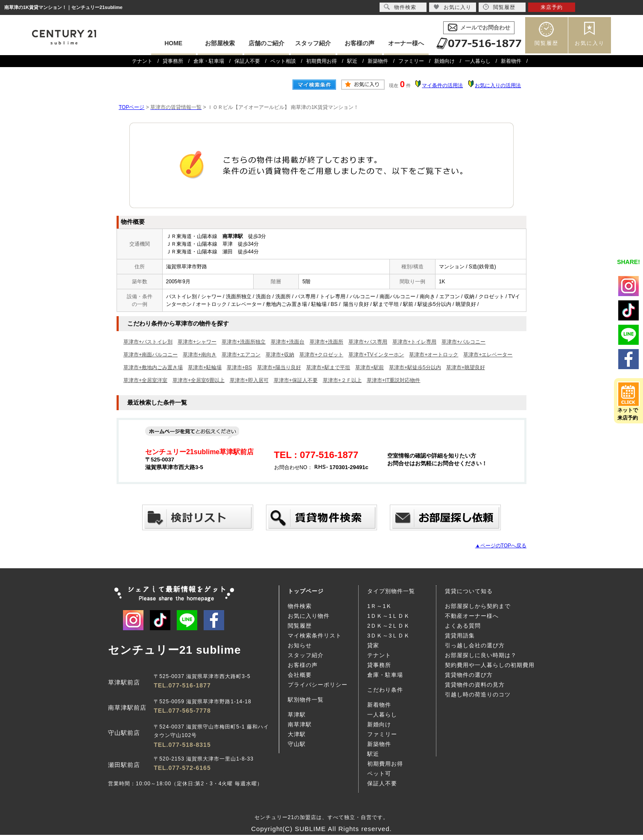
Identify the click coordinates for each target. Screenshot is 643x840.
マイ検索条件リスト (315, 636)
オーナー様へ (406, 43)
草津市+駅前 (370, 367)
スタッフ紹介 (313, 43)
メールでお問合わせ (485, 28)
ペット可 (379, 774)
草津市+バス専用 (368, 342)
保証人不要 (247, 61)
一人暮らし (478, 61)
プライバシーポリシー (318, 685)
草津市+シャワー (197, 342)
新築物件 (378, 61)
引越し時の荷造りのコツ (478, 695)
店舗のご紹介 (266, 43)
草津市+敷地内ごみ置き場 (153, 367)
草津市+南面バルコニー (151, 355)
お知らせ (300, 645)
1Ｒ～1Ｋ (380, 606)
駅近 (352, 61)
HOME (173, 43)
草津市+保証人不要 (296, 380)
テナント (142, 61)
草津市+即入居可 (249, 380)
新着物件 (511, 61)
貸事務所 (173, 61)
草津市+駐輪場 (205, 367)
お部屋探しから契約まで (478, 606)
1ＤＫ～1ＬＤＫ (389, 616)
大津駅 (297, 734)
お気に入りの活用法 (498, 85)
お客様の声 (359, 43)
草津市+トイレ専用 (414, 342)
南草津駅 (300, 724)
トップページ (306, 591)
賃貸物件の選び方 (469, 675)
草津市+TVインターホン (376, 355)
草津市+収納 (280, 355)
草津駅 (297, 715)
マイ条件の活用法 (442, 85)
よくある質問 (463, 626)
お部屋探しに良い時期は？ (481, 655)
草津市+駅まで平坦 (328, 367)
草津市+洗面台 (288, 342)
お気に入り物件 (309, 616)
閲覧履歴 (547, 43)
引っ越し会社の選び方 (475, 645)
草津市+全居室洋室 (145, 380)
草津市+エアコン (241, 355)
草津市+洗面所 (326, 342)
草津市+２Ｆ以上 (342, 380)
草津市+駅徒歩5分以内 (415, 367)
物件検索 (300, 606)
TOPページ (132, 107)
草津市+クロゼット (321, 355)
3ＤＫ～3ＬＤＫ (389, 636)
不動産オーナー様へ (472, 616)
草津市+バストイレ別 (148, 342)
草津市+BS (239, 367)
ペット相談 (283, 61)
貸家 (373, 645)
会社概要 (300, 675)
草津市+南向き (200, 355)
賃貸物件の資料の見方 (475, 685)
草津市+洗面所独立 (244, 342)
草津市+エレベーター (488, 355)
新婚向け (444, 61)
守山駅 (297, 744)
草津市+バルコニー (463, 342)
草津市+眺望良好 (466, 367)
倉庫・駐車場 (209, 61)
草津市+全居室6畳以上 (199, 380)
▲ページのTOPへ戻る (501, 546)
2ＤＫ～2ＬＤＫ (389, 626)
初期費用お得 (321, 61)
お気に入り (590, 43)
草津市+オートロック (434, 355)
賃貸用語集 (460, 636)
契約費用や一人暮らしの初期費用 (490, 665)
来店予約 (552, 7)
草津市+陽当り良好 (279, 367)
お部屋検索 (220, 43)
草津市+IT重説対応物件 (394, 380)
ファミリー (411, 61)
